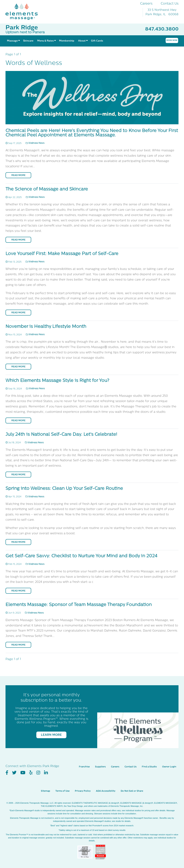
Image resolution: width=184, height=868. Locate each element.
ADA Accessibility (106, 786)
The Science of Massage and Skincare (47, 189)
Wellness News (35, 143)
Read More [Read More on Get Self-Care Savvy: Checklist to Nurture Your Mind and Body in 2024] (18, 591)
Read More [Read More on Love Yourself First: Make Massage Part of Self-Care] (18, 313)
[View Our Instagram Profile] (38, 767)
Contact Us (170, 4)
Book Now (172, 40)
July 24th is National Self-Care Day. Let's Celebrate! (61, 435)
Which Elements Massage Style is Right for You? (57, 381)
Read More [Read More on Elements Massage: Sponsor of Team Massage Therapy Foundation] (18, 645)
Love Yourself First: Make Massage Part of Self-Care (62, 254)
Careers (146, 4)
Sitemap (45, 786)
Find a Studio (149, 761)
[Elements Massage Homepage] (24, 12)
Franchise (84, 761)
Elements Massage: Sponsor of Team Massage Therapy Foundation (79, 605)
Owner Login (169, 761)
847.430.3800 (162, 29)
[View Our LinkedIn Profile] (46, 767)
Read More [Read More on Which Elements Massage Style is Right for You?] (18, 421)
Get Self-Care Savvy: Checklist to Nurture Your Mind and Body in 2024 (81, 556)
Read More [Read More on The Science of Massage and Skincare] (18, 240)
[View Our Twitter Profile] (14, 767)
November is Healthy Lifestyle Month (46, 327)
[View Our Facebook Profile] (7, 767)
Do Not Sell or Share (132, 786)
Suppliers (100, 761)
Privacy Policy (83, 786)
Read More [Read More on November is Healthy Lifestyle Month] (18, 367)
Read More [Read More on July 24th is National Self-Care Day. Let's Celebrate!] (18, 475)
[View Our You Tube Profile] (23, 767)
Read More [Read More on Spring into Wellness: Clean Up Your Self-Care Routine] (18, 542)
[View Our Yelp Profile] (31, 767)
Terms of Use (62, 786)
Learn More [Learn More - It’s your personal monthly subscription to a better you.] (51, 735)
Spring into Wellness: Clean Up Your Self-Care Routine (64, 489)
